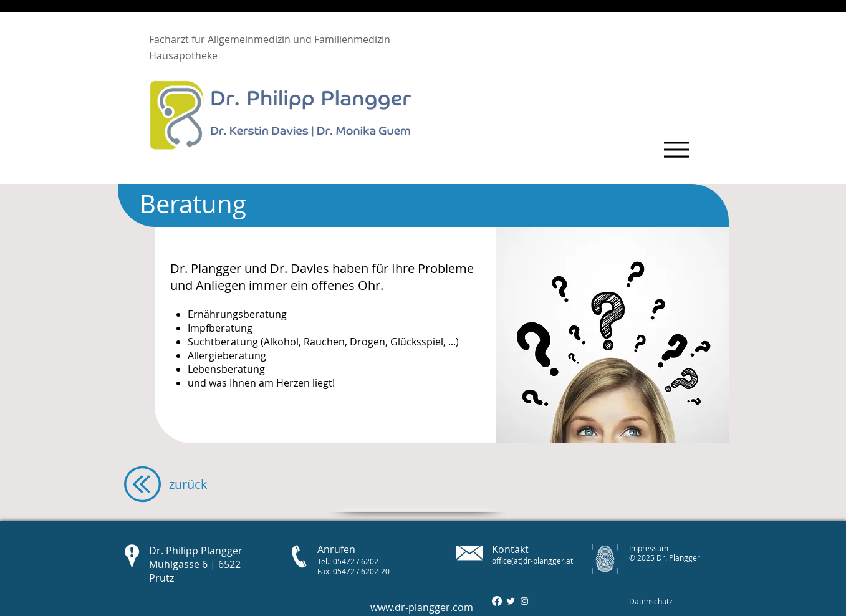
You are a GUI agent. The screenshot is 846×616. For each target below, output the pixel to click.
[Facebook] (497, 601)
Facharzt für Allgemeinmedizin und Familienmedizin (270, 39)
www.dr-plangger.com (422, 607)
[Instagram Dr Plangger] (524, 601)
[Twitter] (511, 601)
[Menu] (677, 149)
